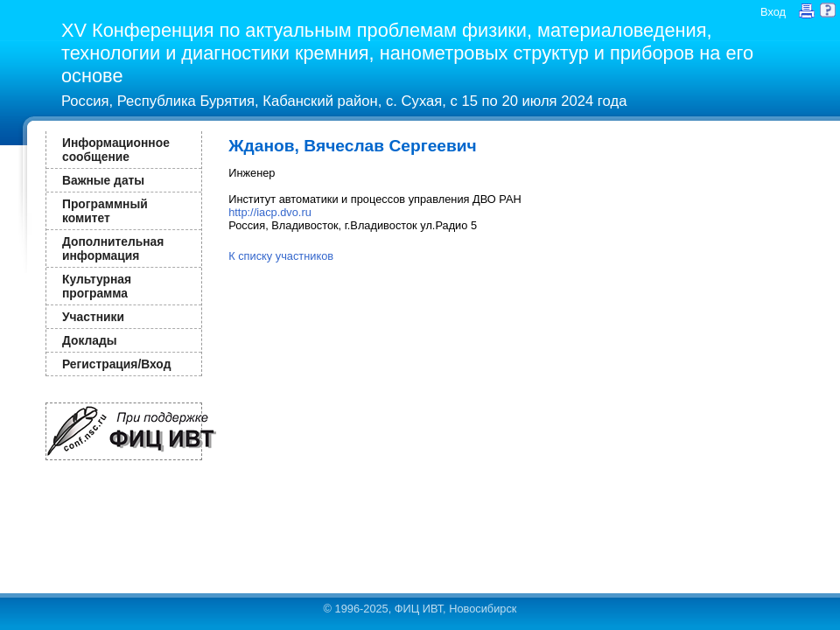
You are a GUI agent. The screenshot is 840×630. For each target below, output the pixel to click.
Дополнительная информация (113, 248)
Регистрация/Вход (116, 364)
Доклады (90, 340)
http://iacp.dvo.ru (270, 212)
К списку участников (281, 256)
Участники (93, 317)
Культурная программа (97, 286)
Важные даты (103, 180)
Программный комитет (105, 211)
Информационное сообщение (116, 150)
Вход (773, 12)
